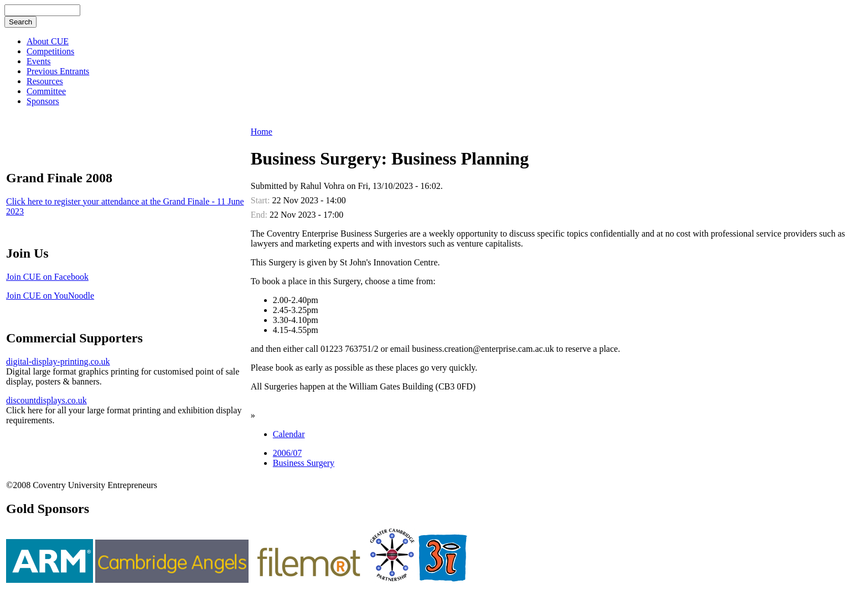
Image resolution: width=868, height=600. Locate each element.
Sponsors (43, 101)
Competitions (50, 51)
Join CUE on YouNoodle (50, 296)
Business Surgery (304, 463)
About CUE (48, 41)
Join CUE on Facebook (47, 277)
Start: (262, 200)
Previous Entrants (58, 71)
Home (262, 132)
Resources (45, 81)
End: (260, 215)
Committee (46, 91)
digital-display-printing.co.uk (58, 361)
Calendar (289, 434)
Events (39, 61)
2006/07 (287, 453)
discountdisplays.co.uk (46, 400)
